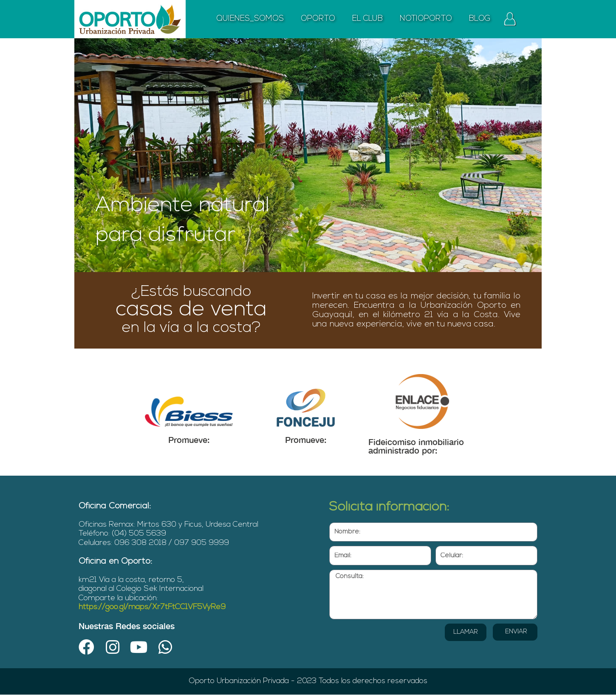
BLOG (480, 19)
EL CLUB (367, 19)
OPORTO (318, 19)
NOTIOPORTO (426, 19)
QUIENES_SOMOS (250, 19)
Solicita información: (389, 507)
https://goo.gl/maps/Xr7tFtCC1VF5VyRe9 (152, 607)
